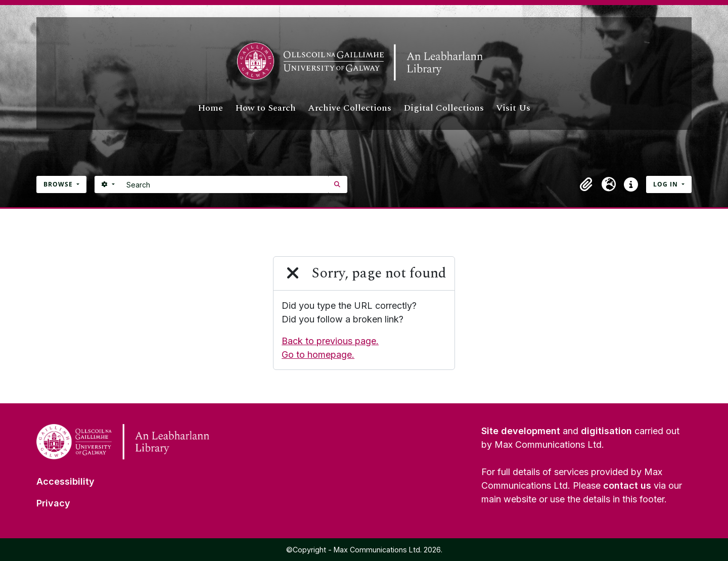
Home (210, 108)
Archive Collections (350, 108)
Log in (667, 184)
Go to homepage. (318, 355)
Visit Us (513, 108)
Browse (59, 184)
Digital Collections (444, 108)
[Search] (225, 184)
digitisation (606, 431)
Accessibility (65, 481)
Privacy (53, 503)
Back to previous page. (330, 341)
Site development (521, 431)
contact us (627, 485)
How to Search (265, 108)
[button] (586, 184)
